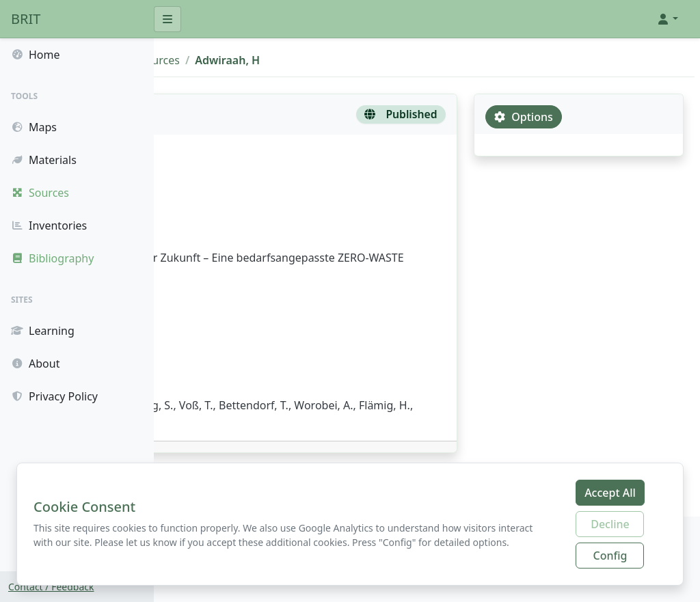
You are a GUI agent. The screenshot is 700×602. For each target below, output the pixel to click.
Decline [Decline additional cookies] (610, 524)
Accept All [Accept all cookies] (610, 493)
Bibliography (242, 60)
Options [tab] (574, 117)
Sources (309, 60)
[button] (667, 19)
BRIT (26, 19)
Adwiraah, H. (215, 214)
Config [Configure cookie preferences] (610, 556)
